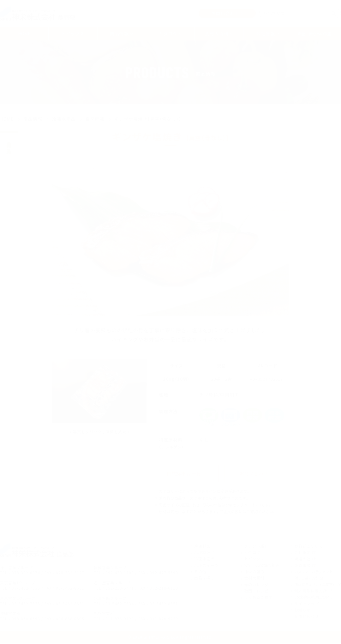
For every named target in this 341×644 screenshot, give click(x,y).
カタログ (252, 553)
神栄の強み (254, 572)
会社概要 (302, 553)
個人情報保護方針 (311, 591)
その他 (200, 572)
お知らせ (302, 610)
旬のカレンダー (258, 585)
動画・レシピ (256, 592)
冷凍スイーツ (206, 566)
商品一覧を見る (9, 145)
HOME (24, 33)
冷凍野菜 (202, 546)
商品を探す (204, 579)
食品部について (309, 546)
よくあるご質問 (258, 598)
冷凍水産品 (204, 559)
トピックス (73, 33)
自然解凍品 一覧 (184, 474)
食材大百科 (254, 579)
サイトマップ (307, 604)
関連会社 (302, 559)
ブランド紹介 (256, 546)
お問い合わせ (225, 13)
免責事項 (302, 566)
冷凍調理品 (204, 553)
